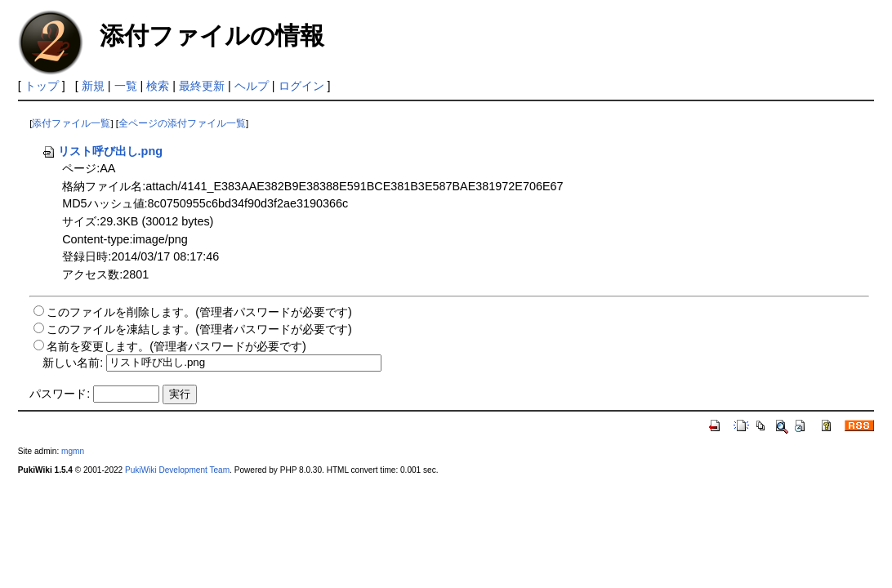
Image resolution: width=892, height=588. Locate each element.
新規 (93, 86)
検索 (158, 86)
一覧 (126, 86)
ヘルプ (252, 86)
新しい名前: (73, 362)
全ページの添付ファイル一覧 (182, 123)
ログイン (301, 86)
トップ (42, 86)
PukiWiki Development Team (177, 470)
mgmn (73, 451)
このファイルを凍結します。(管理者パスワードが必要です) (199, 329)
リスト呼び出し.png (102, 151)
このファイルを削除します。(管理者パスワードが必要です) (199, 312)
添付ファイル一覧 (71, 123)
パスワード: (60, 394)
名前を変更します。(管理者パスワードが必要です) (176, 346)
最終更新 (202, 86)
